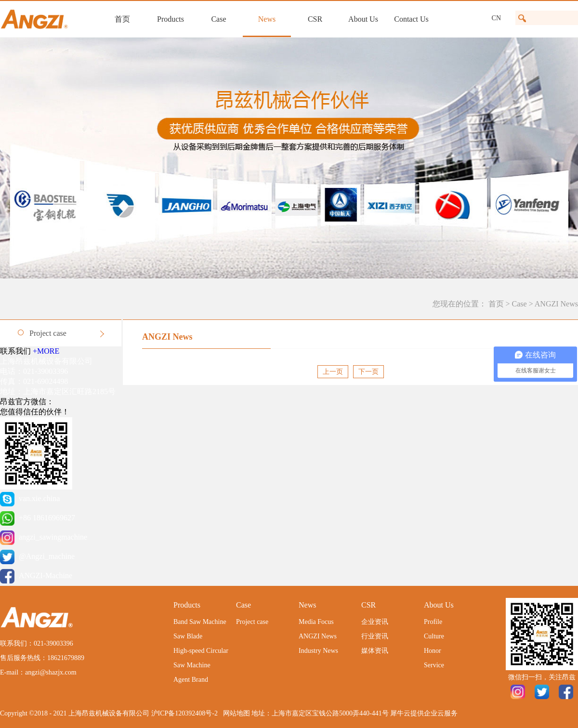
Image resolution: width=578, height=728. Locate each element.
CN (496, 18)
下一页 (368, 372)
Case (519, 304)
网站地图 (235, 713)
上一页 (333, 372)
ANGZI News (556, 304)
